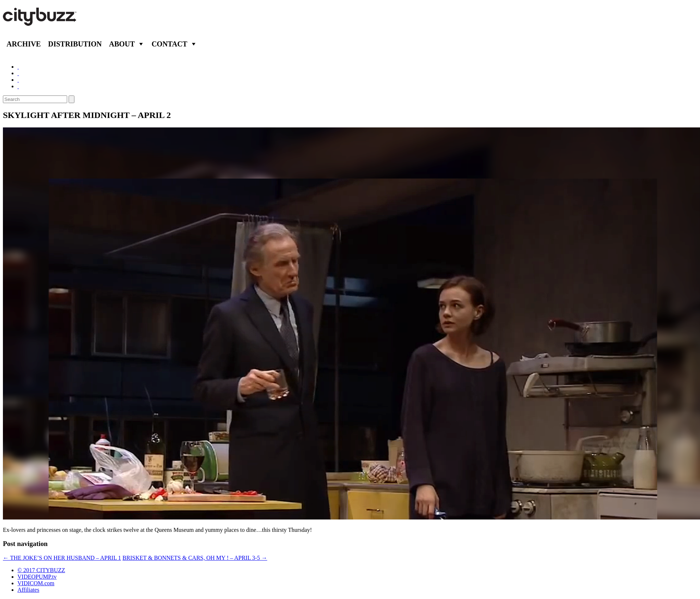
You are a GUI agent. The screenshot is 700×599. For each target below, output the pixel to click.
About (122, 44)
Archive (24, 44)
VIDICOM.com (36, 583)
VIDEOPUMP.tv (37, 577)
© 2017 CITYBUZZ (41, 570)
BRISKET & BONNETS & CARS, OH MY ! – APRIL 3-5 (195, 558)
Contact (169, 44)
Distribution (75, 44)
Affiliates (28, 590)
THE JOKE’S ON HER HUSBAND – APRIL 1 (62, 558)
